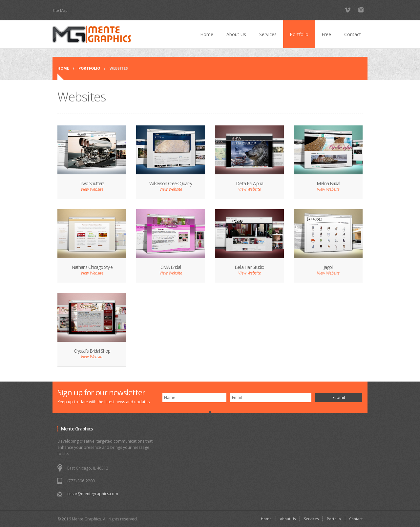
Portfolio (299, 34)
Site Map (60, 10)
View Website (92, 189)
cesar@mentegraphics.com (93, 494)
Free (326, 34)
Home (207, 34)
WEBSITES (119, 68)
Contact (353, 34)
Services (268, 34)
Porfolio (334, 519)
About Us (236, 34)
